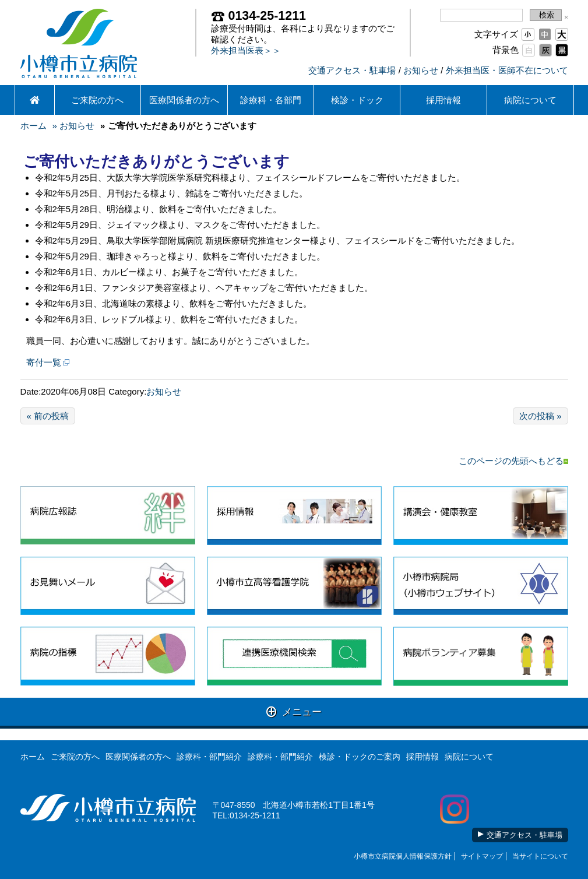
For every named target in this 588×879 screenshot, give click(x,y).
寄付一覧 (44, 362)
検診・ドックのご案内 (360, 757)
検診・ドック (357, 100)
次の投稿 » (541, 416)
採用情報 (443, 100)
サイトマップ (482, 856)
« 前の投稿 (48, 416)
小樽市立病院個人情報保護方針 (403, 856)
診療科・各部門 (271, 100)
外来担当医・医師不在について (507, 70)
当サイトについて (540, 856)
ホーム (34, 126)
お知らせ (421, 70)
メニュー (294, 711)
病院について (530, 100)
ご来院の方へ (97, 100)
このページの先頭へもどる (513, 461)
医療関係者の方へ (184, 100)
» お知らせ (74, 126)
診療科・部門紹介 (209, 757)
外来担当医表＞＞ (246, 50)
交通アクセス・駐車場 (352, 70)
